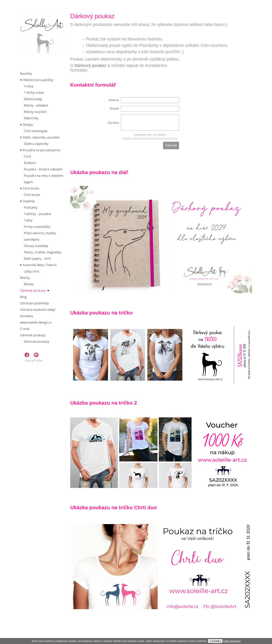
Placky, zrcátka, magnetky (42, 252)
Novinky (26, 73)
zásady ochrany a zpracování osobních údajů (150, 138)
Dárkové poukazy (33, 290)
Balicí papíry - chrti (37, 259)
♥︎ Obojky (26, 125)
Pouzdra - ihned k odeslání (43, 169)
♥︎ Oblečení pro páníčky (37, 80)
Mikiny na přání (35, 112)
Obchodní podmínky (34, 303)
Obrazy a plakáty (36, 246)
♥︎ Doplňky (27, 201)
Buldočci (30, 163)
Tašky (28, 220)
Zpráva (114, 123)
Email (115, 109)
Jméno (114, 100)
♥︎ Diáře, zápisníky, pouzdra (40, 137)
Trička (28, 86)
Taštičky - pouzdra (37, 214)
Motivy (25, 278)
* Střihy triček (34, 93)
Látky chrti (31, 271)
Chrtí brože (32, 195)
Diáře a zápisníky (36, 144)
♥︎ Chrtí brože (30, 188)
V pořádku (215, 641)
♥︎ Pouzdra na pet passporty (40, 150)
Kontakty (27, 316)
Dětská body (33, 99)
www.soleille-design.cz (36, 322)
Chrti (27, 156)
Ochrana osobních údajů (38, 310)
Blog (23, 297)
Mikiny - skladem (36, 105)
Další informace (232, 641)
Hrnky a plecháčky (37, 227)
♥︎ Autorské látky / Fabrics (38, 265)
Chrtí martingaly (36, 131)
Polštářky (31, 208)
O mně (25, 329)
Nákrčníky (31, 118)
